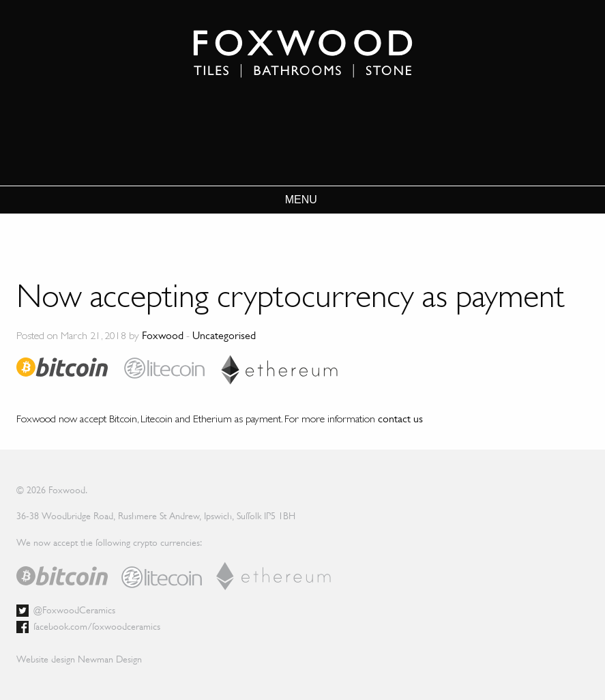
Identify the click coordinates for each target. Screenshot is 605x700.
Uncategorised (224, 335)
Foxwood (163, 335)
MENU (301, 200)
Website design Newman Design (79, 659)
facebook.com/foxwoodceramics (97, 626)
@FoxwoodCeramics (74, 610)
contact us (400, 419)
